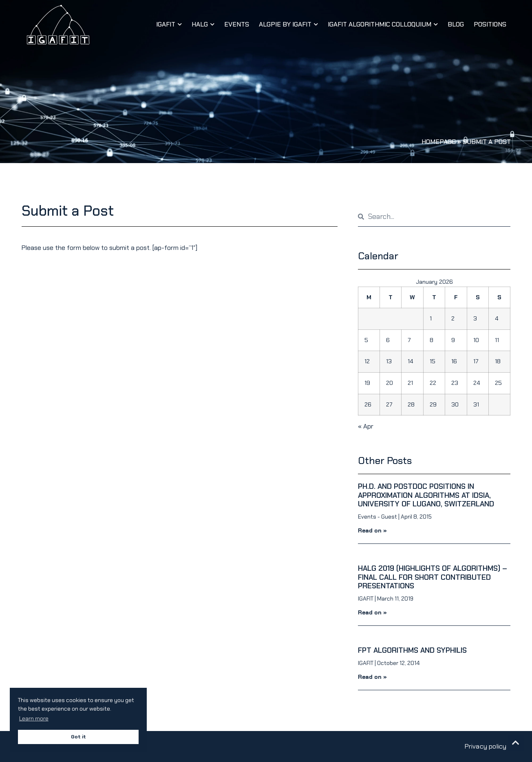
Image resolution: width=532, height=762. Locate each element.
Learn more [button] (34, 718)
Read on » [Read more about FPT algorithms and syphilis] (372, 677)
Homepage (439, 142)
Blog (456, 24)
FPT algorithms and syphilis (412, 650)
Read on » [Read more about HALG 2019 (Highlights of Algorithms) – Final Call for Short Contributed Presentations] (372, 612)
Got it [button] (78, 737)
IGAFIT (169, 24)
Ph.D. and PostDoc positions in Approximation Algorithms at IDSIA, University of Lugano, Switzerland (426, 495)
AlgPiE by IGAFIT (288, 24)
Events (237, 24)
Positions (490, 24)
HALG (203, 24)
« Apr (366, 426)
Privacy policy (486, 746)
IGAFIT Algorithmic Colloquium (383, 24)
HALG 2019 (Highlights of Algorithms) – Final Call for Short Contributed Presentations (433, 577)
